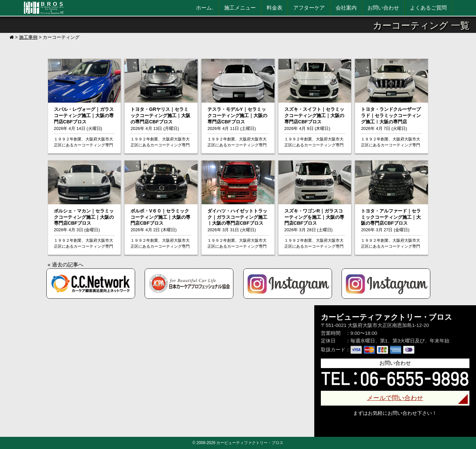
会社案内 (346, 8)
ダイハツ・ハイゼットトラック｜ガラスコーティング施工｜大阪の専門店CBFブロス (237, 217)
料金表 (274, 8)
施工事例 (28, 37)
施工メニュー (240, 8)
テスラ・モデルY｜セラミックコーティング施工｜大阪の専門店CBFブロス (237, 115)
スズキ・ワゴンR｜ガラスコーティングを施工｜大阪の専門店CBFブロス (314, 217)
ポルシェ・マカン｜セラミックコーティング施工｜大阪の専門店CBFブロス (84, 217)
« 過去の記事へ (66, 265)
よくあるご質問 (428, 8)
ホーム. (204, 8)
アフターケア (309, 8)
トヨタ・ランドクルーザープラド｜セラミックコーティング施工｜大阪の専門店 (391, 115)
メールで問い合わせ (395, 398)
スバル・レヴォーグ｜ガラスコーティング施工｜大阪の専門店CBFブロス (84, 115)
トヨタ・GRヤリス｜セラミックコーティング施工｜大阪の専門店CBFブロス (160, 115)
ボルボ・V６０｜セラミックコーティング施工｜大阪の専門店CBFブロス (160, 217)
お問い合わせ (383, 8)
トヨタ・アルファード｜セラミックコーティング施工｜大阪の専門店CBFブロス (391, 217)
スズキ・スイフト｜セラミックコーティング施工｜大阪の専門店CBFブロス (314, 115)
